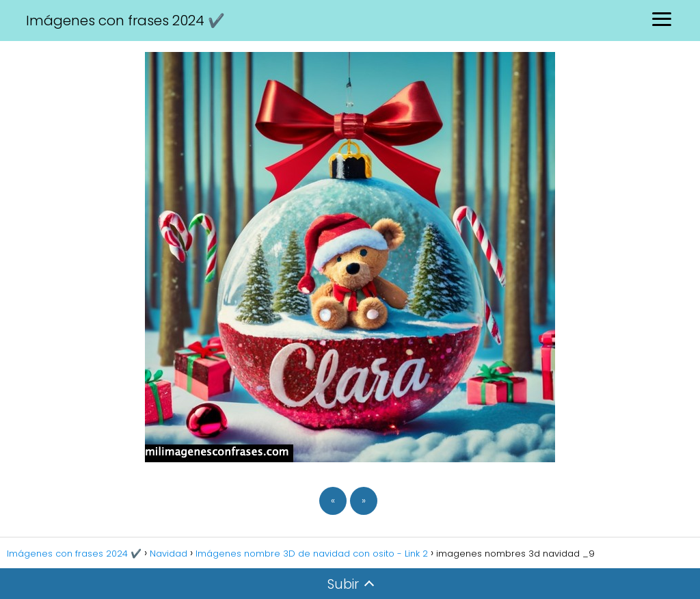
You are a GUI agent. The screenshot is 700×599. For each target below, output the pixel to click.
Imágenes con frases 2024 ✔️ (125, 21)
